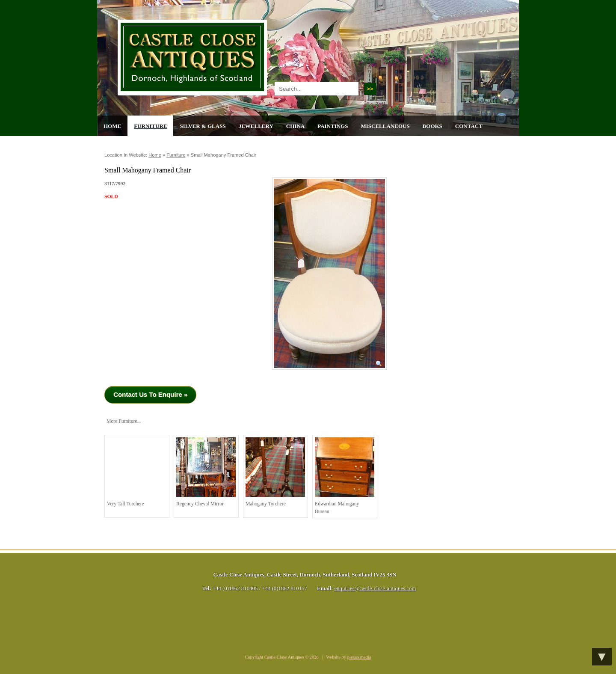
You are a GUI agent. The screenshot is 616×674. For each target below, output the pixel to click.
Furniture (150, 126)
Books (432, 126)
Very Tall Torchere (137, 472)
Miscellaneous (385, 126)
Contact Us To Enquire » (150, 394)
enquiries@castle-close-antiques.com (375, 588)
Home (112, 126)
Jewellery (256, 126)
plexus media (359, 657)
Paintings (333, 126)
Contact (469, 126)
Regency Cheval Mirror (206, 472)
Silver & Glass (203, 126)
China (295, 126)
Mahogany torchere (275, 472)
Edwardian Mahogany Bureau (345, 476)
